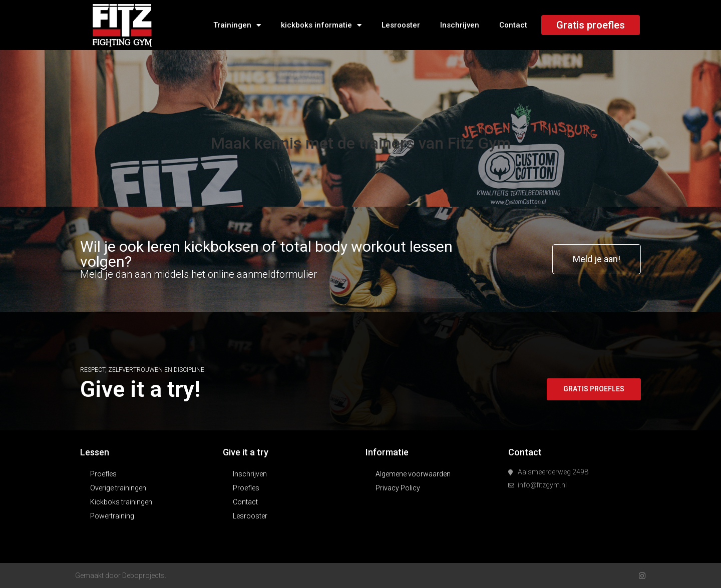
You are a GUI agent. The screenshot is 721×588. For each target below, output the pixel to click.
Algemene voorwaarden (413, 474)
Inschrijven (460, 25)
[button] (597, 259)
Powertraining (112, 516)
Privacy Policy (398, 488)
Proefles (103, 474)
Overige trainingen (118, 488)
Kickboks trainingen (121, 502)
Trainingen (237, 25)
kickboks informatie (321, 25)
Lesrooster (401, 25)
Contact (513, 25)
